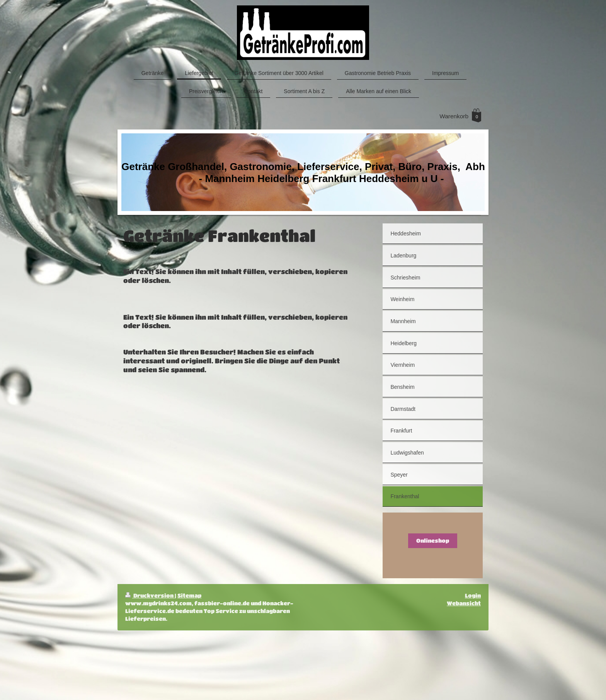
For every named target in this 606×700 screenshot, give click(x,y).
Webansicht (464, 603)
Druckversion (150, 595)
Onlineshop (433, 541)
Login (473, 595)
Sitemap (189, 595)
